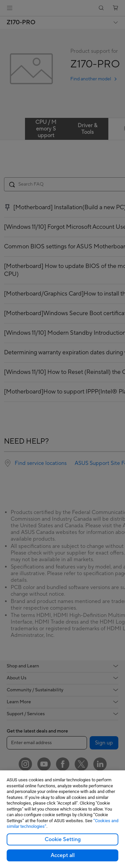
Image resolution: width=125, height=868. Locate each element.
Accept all (63, 855)
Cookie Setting (63, 839)
